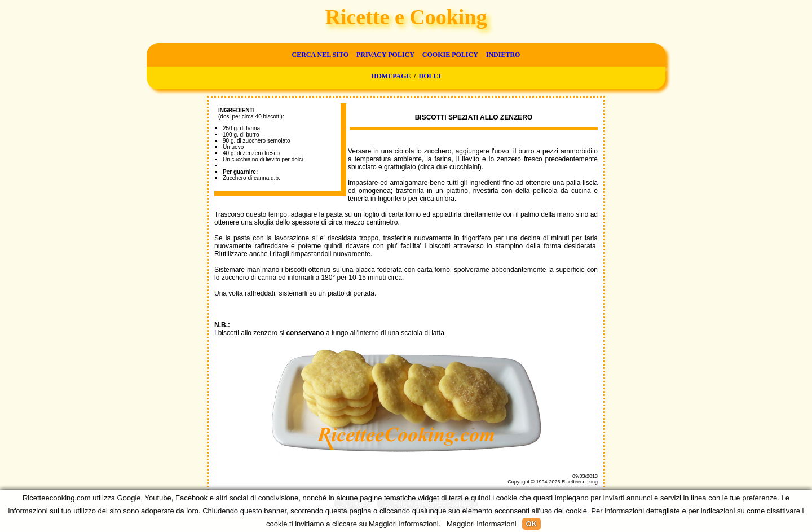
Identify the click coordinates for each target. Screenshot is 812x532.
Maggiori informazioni (482, 524)
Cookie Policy (450, 55)
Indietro (503, 55)
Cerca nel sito (320, 55)
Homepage (391, 76)
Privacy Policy (385, 55)
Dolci (430, 76)
